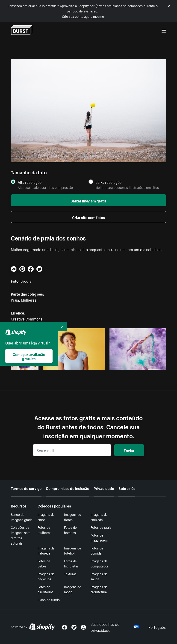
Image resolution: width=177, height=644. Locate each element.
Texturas (70, 574)
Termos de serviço (26, 488)
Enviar (129, 450)
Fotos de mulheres (44, 530)
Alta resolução (30, 182)
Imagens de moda (73, 589)
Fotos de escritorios (46, 589)
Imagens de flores (73, 517)
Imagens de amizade (99, 517)
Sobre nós (127, 488)
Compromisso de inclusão (68, 488)
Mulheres (29, 300)
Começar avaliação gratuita (29, 356)
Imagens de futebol (73, 551)
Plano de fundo (49, 599)
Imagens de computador (99, 563)
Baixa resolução (108, 182)
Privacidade (104, 488)
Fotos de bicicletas (71, 563)
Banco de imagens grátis (22, 517)
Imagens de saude (99, 576)
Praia (15, 300)
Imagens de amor (46, 517)
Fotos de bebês (44, 563)
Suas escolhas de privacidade (115, 627)
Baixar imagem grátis (88, 200)
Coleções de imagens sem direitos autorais (21, 535)
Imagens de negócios (46, 576)
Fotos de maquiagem (99, 538)
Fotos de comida (97, 551)
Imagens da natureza (46, 551)
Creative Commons (27, 318)
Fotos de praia (101, 527)
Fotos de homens (70, 530)
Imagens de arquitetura (99, 589)
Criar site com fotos (88, 217)
